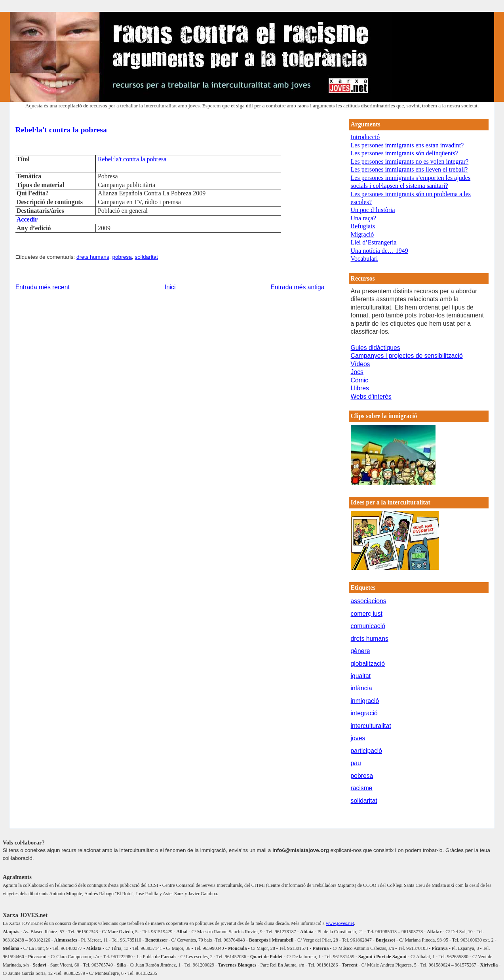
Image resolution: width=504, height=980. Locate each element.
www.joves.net (340, 923)
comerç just (367, 614)
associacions (369, 601)
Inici (170, 287)
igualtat (361, 676)
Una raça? (363, 218)
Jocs (357, 372)
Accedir (27, 219)
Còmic (360, 380)
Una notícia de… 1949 (379, 251)
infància (361, 688)
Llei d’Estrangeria (374, 242)
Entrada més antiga (297, 287)
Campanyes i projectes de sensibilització (407, 356)
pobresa (122, 257)
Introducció (365, 137)
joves (358, 738)
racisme (362, 788)
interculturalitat (371, 726)
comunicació (368, 626)
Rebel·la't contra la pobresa (61, 130)
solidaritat (146, 257)
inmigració (365, 701)
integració (364, 713)
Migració (362, 234)
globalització (368, 664)
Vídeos (360, 364)
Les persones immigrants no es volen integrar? (410, 161)
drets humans (93, 257)
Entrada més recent (43, 287)
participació (367, 751)
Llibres (360, 388)
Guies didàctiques (376, 348)
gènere (360, 651)
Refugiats (363, 226)
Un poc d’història (373, 210)
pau (356, 763)
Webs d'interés (371, 396)
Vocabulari (364, 259)
